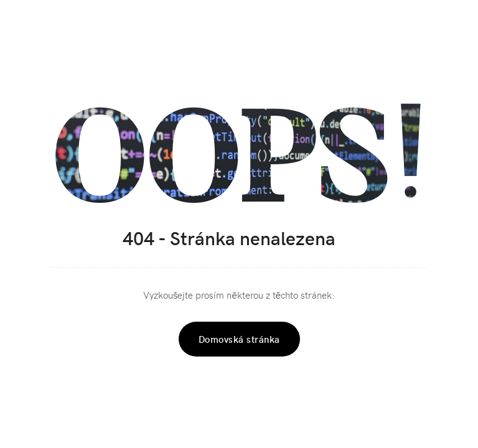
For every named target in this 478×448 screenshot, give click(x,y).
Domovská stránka (239, 339)
